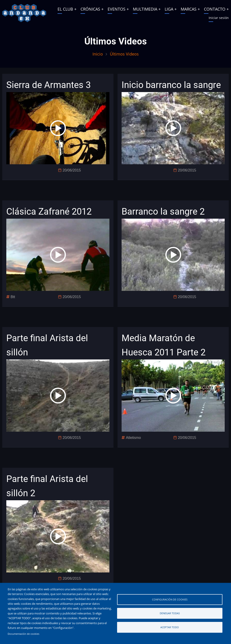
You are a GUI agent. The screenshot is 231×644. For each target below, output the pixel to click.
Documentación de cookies (23, 634)
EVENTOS (117, 9)
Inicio (98, 54)
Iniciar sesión (219, 18)
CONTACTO (215, 9)
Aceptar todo (170, 627)
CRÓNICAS (90, 9)
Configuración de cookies (170, 599)
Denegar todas (170, 613)
